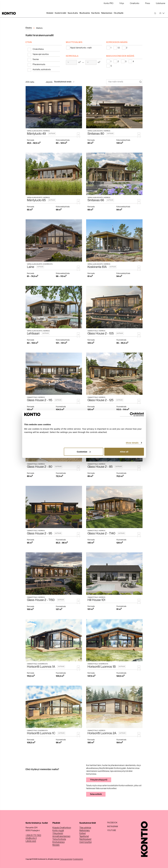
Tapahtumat (84, 836)
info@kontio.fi (31, 838)
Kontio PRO (109, 3)
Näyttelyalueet (85, 839)
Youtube (112, 830)
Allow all (124, 452)
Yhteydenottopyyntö (99, 780)
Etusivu (29, 28)
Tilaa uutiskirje (85, 828)
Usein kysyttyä (85, 842)
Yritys (122, 3)
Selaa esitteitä (96, 794)
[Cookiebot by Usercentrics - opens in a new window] (132, 414)
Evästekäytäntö (78, 859)
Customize (84, 452)
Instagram (113, 826)
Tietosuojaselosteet (66, 859)
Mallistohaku (85, 830)
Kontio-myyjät (58, 830)
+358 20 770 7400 (33, 835)
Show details (132, 443)
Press (148, 3)
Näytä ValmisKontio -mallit (81, 48)
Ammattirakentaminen (61, 836)
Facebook (112, 823)
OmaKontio (135, 3)
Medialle (56, 845)
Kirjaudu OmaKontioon (62, 828)
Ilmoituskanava (58, 842)
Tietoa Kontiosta (59, 839)
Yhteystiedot (58, 833)
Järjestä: (49, 82)
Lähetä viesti (31, 841)
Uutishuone (161, 3)
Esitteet (83, 833)
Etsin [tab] (29, 42)
